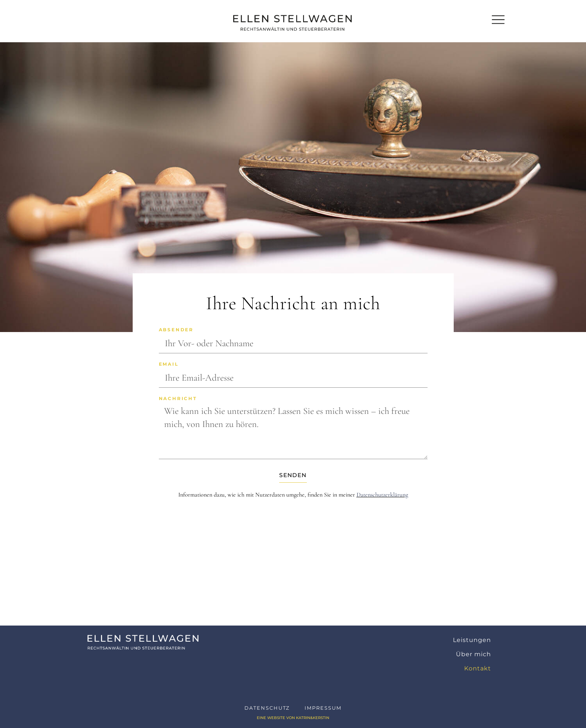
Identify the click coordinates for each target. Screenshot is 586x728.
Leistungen (472, 640)
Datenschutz (267, 708)
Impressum (323, 708)
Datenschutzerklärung (382, 495)
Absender (176, 330)
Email (169, 364)
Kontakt (478, 668)
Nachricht (178, 399)
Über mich (474, 654)
